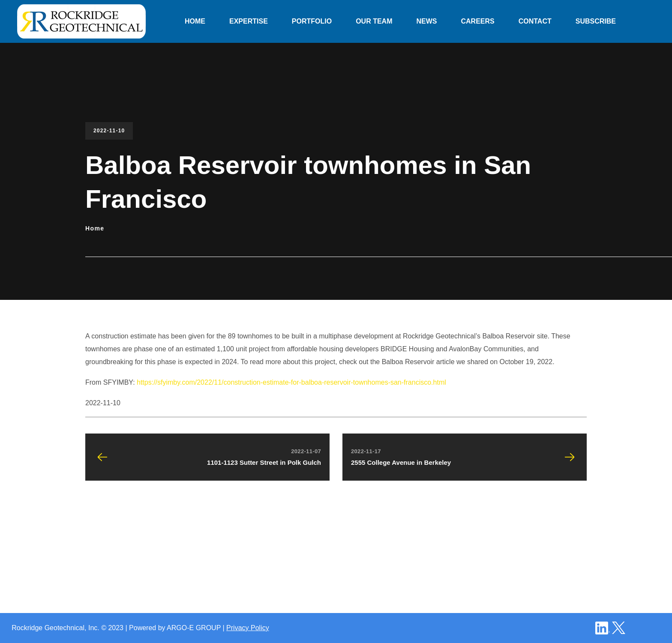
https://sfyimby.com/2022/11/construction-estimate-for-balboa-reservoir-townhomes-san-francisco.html (291, 382)
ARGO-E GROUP (194, 628)
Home (95, 228)
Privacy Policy (248, 628)
